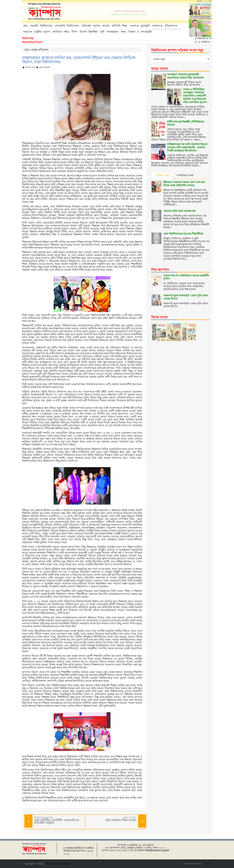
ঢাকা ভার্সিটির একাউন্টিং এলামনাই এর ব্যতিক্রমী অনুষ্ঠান (57, 821)
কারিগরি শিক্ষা (120, 26)
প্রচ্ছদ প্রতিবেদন (40, 50)
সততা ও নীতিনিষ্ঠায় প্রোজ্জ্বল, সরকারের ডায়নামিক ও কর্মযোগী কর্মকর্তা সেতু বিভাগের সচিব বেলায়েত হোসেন (195, 96)
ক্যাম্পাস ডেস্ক (29, 67)
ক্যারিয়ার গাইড (61, 32)
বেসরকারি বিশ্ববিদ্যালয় (67, 26)
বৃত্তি (102, 32)
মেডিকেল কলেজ (91, 26)
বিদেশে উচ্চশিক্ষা (89, 32)
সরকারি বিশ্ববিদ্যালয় (41, 26)
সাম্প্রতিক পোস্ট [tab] (185, 175)
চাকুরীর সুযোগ (42, 32)
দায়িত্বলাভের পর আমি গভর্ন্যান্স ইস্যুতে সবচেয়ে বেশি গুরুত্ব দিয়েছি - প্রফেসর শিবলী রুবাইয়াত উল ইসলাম (187, 145)
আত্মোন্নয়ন (113, 32)
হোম (25, 26)
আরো (26, 32)
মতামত (156, 26)
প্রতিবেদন (169, 26)
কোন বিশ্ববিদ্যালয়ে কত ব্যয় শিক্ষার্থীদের (183, 229)
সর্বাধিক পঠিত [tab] (163, 175)
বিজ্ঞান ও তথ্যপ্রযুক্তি (140, 32)
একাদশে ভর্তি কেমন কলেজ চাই (179, 207)
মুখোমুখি (145, 26)
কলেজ (106, 26)
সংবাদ (133, 26)
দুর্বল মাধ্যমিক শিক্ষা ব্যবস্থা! (121, 820)
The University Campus (57, 864)
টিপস (74, 32)
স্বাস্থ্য (123, 32)
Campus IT (206, 864)
